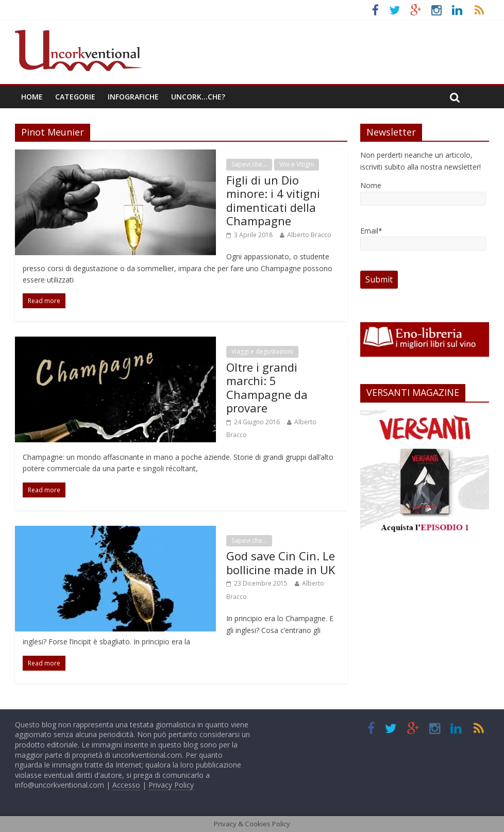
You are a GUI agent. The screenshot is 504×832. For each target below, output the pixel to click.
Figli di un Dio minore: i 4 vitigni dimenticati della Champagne (273, 200)
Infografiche (133, 97)
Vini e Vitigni (297, 164)
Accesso (126, 785)
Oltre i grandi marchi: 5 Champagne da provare (267, 387)
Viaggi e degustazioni (262, 351)
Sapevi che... (249, 164)
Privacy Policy (171, 785)
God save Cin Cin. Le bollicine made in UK (281, 562)
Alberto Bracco (309, 235)
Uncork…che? (198, 97)
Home (32, 97)
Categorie (75, 97)
